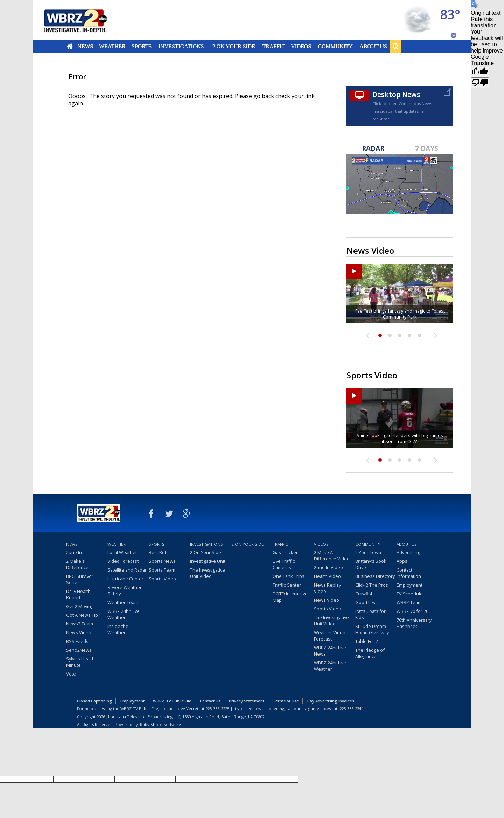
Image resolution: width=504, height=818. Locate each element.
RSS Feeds (77, 641)
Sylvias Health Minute (80, 662)
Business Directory (375, 576)
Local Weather (122, 552)
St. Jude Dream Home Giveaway (372, 629)
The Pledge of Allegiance (370, 653)
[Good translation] (480, 72)
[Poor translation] (480, 83)
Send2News (79, 650)
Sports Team (162, 570)
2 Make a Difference (77, 564)
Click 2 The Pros (372, 585)
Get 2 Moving (80, 606)
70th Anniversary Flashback (414, 623)
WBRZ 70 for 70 (412, 611)
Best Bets (159, 552)
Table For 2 (367, 641)
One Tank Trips (289, 576)
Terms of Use (286, 701)
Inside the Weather (118, 629)
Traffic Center (287, 585)
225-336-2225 (217, 709)
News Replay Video (327, 588)
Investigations (181, 46)
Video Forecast (123, 561)
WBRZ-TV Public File (172, 701)
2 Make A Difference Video (332, 555)
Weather (112, 46)
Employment (409, 585)
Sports (142, 46)
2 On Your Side (234, 46)
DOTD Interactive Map (290, 597)
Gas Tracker (285, 552)
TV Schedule (410, 594)
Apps (402, 561)
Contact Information (409, 573)
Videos (301, 46)
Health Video (327, 576)
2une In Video (328, 567)
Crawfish (365, 594)
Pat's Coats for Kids (370, 614)
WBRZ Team (409, 602)
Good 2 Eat (367, 602)
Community (335, 46)
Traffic (274, 46)
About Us (373, 46)
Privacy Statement (247, 701)
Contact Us (210, 701)
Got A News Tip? (83, 615)
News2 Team (80, 624)
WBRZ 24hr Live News (330, 651)
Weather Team (123, 602)
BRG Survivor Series (80, 579)
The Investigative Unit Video (208, 573)
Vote (71, 674)
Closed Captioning (94, 701)
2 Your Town (368, 552)
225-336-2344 (351, 709)
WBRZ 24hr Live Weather (124, 614)
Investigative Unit (208, 561)
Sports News (162, 561)
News (85, 46)
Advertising (408, 552)
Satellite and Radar (127, 570)
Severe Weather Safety (125, 590)
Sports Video (162, 579)
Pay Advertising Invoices (331, 701)
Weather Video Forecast (330, 636)
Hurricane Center (125, 579)
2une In (74, 552)
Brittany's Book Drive (371, 564)
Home (70, 46)
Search (395, 46)
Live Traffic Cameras (284, 564)
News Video (79, 632)
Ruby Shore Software (160, 724)
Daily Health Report (78, 594)
